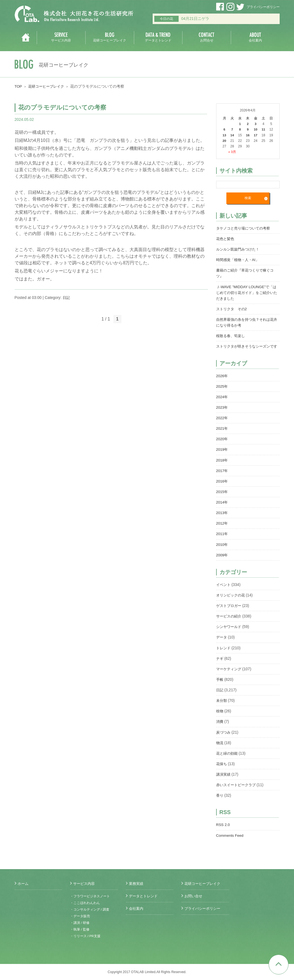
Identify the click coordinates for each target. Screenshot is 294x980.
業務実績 (137, 883)
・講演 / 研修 (80, 923)
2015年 (222, 496)
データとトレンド (144, 896)
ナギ (220, 663)
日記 (67, 298)
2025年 (222, 391)
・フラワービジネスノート (90, 896)
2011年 (222, 538)
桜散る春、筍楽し (232, 335)
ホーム (23, 883)
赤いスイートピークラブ (237, 789)
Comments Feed (230, 839)
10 (255, 129)
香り (220, 799)
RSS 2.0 (223, 828)
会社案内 (137, 908)
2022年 (222, 423)
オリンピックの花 (232, 600)
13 (224, 135)
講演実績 (224, 778)
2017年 (222, 475)
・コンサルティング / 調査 (90, 909)
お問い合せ (194, 896)
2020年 (222, 444)
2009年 (222, 559)
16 (248, 135)
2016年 (222, 486)
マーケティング (230, 673)
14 (232, 135)
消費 (220, 726)
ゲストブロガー (230, 610)
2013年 (222, 517)
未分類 (222, 705)
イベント (224, 589)
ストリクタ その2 (233, 308)
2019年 (222, 454)
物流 (220, 747)
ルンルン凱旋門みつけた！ (239, 249)
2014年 (222, 507)
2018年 (222, 465)
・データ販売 (80, 916)
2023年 (222, 412)
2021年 (222, 433)
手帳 (220, 684)
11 (263, 129)
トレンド (224, 652)
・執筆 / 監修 (80, 929)
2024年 (222, 402)
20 (224, 140)
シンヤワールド (230, 631)
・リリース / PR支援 (85, 936)
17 (255, 135)
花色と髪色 (226, 238)
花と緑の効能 (228, 757)
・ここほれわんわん (85, 903)
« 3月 (232, 152)
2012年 (222, 528)
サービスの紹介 (230, 621)
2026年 (222, 381)
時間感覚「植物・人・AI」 (239, 259)
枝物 (220, 715)
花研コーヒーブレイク (48, 86)
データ (222, 642)
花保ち (222, 768)
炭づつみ (224, 736)
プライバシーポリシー (263, 7)
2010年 (222, 549)
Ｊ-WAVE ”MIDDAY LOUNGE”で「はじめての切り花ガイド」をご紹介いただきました (248, 292)
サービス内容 (85, 883)
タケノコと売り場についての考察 (245, 228)
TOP (19, 86)
